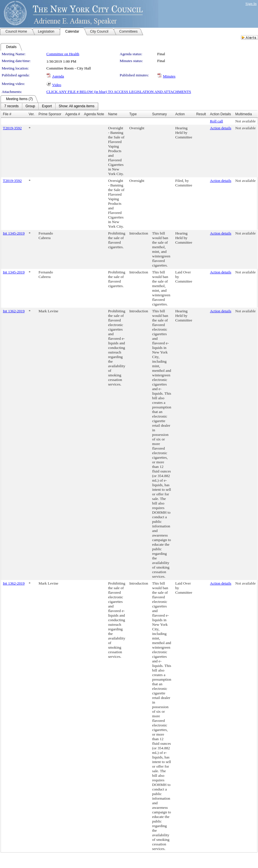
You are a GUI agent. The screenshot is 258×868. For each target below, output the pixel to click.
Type (133, 114)
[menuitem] (11, 106)
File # (7, 114)
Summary (159, 114)
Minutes (169, 76)
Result (201, 114)
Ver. (32, 114)
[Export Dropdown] (47, 106)
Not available (246, 121)
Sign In (251, 4)
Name (113, 114)
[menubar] (49, 106)
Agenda (58, 76)
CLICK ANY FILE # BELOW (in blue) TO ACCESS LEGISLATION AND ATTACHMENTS (119, 92)
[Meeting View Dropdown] (77, 106)
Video (57, 85)
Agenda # (73, 114)
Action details (220, 128)
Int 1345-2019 (14, 233)
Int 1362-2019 (14, 311)
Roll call (216, 121)
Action (180, 114)
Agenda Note (94, 114)
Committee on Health (63, 54)
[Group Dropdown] (30, 106)
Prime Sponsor (50, 114)
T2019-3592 (12, 128)
